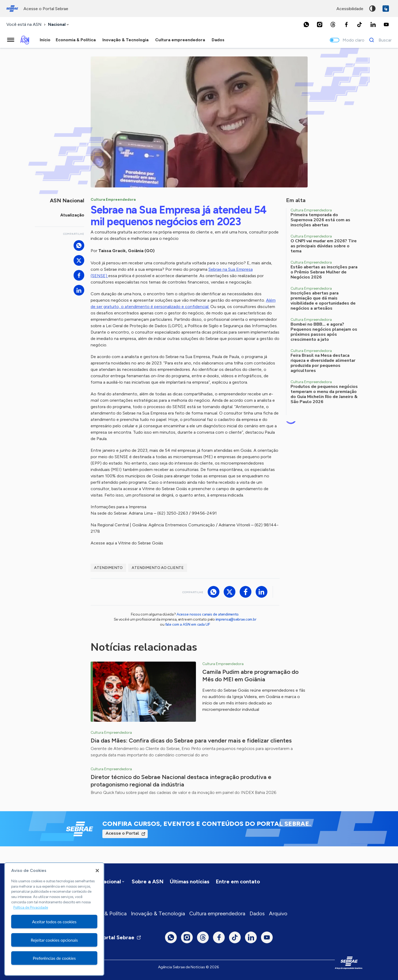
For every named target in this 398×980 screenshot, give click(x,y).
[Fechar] (97, 871)
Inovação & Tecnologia (158, 913)
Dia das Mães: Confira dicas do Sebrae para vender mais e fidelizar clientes (191, 741)
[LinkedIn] (373, 24)
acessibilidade (350, 9)
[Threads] (333, 24)
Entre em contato (238, 881)
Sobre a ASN (148, 881)
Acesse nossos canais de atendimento (207, 614)
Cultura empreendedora (217, 913)
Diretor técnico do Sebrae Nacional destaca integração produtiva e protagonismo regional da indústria (181, 781)
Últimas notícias (190, 881)
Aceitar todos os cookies (54, 922)
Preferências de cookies (54, 958)
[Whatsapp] (306, 24)
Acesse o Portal (122, 833)
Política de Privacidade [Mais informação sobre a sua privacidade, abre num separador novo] (31, 907)
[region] (54, 919)
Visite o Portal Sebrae (110, 937)
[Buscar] (379, 40)
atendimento (108, 568)
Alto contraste (372, 9)
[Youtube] (386, 24)
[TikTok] (360, 24)
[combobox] (59, 25)
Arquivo (278, 913)
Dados (257, 913)
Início (45, 40)
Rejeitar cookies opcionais (54, 940)
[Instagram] (320, 24)
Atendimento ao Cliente (158, 568)
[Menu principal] (11, 40)
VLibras (386, 9)
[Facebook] (346, 24)
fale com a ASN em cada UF (188, 624)
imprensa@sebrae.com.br (236, 619)
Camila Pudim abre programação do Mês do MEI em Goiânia (250, 676)
